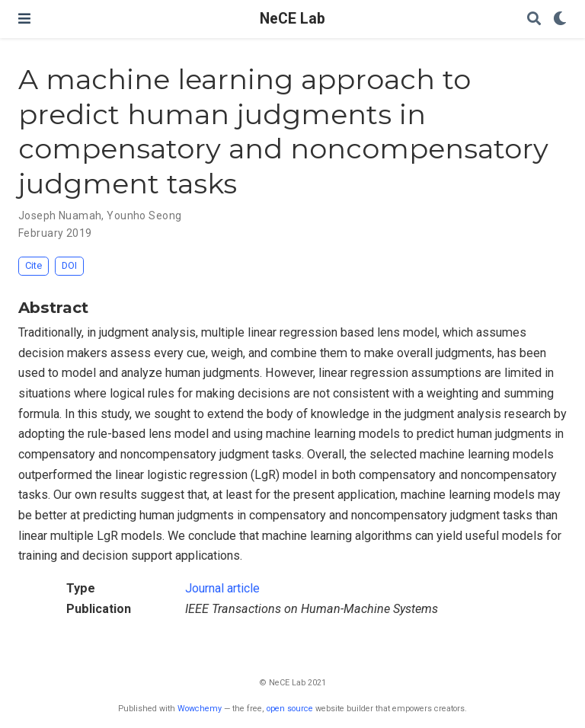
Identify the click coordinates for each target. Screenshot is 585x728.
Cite (34, 265)
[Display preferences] (560, 19)
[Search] (534, 19)
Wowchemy (200, 709)
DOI (69, 265)
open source (290, 709)
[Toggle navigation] (24, 19)
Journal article (222, 588)
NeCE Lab (292, 19)
